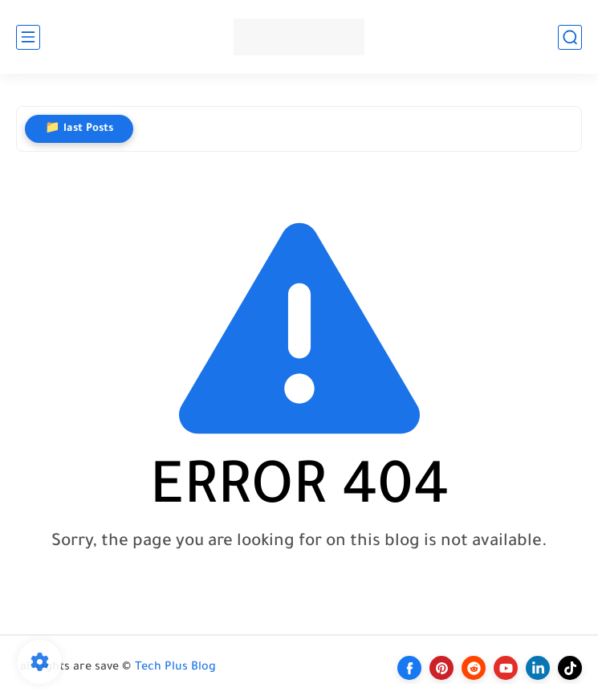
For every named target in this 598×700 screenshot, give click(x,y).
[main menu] (28, 37)
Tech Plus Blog (175, 668)
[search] (570, 37)
